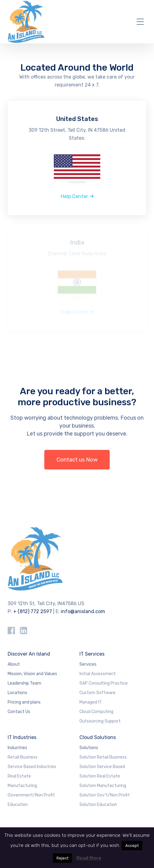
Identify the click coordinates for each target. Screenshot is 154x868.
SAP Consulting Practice (104, 683)
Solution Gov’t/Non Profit (105, 795)
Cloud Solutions (98, 737)
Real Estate (19, 776)
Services (88, 664)
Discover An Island (29, 654)
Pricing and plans (24, 702)
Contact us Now (77, 460)
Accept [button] (132, 846)
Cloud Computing (96, 712)
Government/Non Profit (31, 795)
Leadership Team (24, 683)
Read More (89, 858)
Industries (17, 748)
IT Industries (22, 737)
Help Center (74, 196)
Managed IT (91, 702)
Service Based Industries (32, 767)
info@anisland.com (83, 611)
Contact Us (19, 712)
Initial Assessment (98, 674)
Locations (17, 693)
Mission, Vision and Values (32, 674)
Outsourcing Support (100, 721)
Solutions (89, 748)
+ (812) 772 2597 (33, 611)
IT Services (92, 654)
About (14, 664)
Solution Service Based (102, 767)
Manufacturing (22, 786)
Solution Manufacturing (103, 786)
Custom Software (97, 693)
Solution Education (98, 805)
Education (18, 805)
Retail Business (23, 757)
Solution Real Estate (100, 776)
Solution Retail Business (103, 757)
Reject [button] (62, 858)
